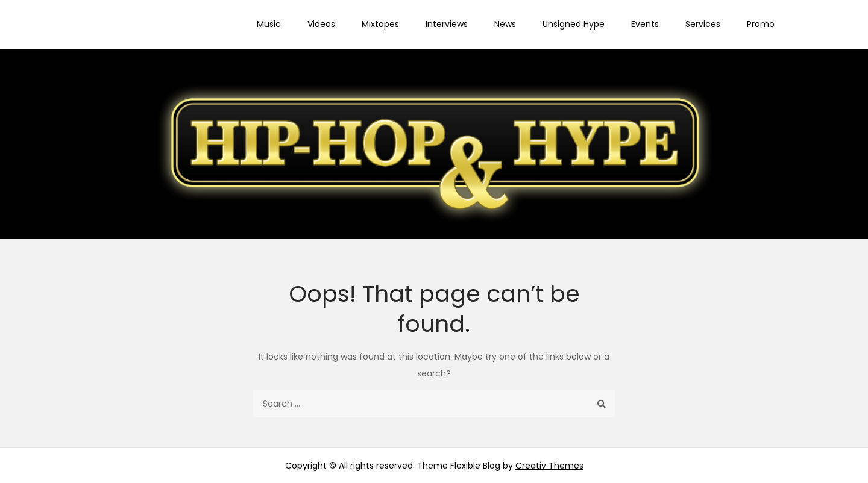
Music (269, 24)
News (505, 24)
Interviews (447, 24)
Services (703, 24)
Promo (761, 24)
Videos (321, 24)
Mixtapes (380, 24)
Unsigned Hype (574, 24)
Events (645, 24)
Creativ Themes (549, 466)
